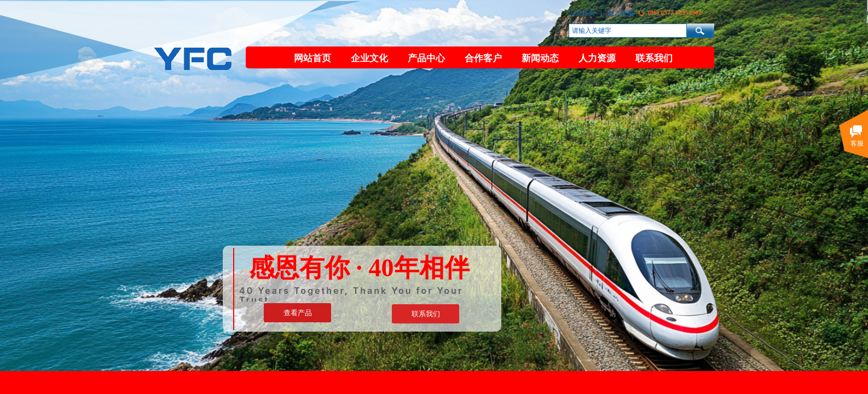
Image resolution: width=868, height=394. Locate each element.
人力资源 (597, 58)
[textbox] (628, 31)
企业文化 (369, 58)
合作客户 (483, 58)
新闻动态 (540, 58)
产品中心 (426, 58)
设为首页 (582, 13)
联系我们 (654, 58)
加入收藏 (621, 13)
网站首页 (313, 58)
